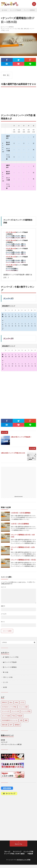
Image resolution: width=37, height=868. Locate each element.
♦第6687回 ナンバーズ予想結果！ (21, 437)
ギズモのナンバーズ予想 (24, 860)
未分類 (5, 687)
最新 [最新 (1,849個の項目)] (26, 720)
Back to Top (19, 844)
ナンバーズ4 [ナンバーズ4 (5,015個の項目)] (15, 711)
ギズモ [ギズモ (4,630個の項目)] (22, 702)
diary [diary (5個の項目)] (11, 702)
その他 (6, 672)
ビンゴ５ (6, 682)
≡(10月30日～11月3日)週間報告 (21, 513)
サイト (3, 622)
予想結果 (30, 854)
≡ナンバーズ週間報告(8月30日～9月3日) (23, 560)
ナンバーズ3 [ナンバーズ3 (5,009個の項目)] (6, 711)
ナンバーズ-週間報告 (8, 27)
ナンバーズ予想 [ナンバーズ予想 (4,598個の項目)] (26, 711)
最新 (22, 29)
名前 (3, 606)
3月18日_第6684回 (11, 240)
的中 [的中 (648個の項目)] (11, 725)
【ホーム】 (7, 852)
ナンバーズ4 (13, 29)
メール (4, 614)
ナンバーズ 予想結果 (10, 662)
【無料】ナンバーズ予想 (11, 657)
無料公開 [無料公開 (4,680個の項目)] (5, 725)
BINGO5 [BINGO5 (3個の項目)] (5, 702)
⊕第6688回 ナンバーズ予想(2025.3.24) (13, 453)
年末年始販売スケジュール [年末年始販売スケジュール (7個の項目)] (10, 720)
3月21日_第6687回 (11, 265)
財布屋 (3, 740)
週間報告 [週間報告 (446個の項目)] (17, 725)
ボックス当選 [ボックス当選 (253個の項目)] (6, 716)
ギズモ (7, 30)
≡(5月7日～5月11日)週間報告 (20, 524)
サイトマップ (17, 852)
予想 (19, 29)
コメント (4, 587)
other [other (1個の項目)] (16, 702)
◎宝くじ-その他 (8, 677)
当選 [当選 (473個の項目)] (21, 720)
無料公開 (26, 29)
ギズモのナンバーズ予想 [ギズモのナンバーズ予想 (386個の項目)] (9, 707)
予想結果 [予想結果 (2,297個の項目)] (20, 716)
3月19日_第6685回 (11, 249)
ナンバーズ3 (6, 29)
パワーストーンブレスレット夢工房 (11, 744)
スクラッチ (4, 742)
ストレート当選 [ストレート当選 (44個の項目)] (23, 707)
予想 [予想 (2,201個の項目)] (13, 716)
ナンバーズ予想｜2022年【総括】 (15, 854)
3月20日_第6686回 (11, 257)
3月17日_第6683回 (11, 232)
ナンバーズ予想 (28, 852)
